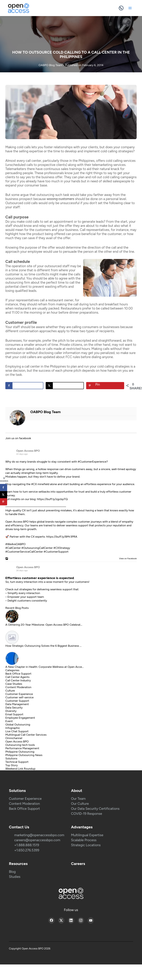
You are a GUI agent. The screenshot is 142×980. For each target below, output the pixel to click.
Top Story (12, 765)
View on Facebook (127, 558)
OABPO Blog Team (51, 65)
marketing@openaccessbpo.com (39, 835)
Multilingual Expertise (87, 835)
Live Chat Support (17, 731)
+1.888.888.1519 (27, 845)
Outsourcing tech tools (20, 745)
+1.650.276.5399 (27, 850)
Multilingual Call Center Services (26, 735)
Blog (12, 872)
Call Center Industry (18, 680)
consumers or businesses (101, 327)
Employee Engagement (20, 718)
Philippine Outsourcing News (24, 755)
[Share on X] (65, 386)
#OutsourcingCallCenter (37, 548)
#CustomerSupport (56, 552)
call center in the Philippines (45, 366)
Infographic (13, 728)
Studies (15, 877)
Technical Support (17, 762)
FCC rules (73, 357)
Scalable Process (84, 840)
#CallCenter (13, 548)
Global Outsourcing (18, 725)
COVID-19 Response (87, 814)
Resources (18, 864)
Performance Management (22, 748)
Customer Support (17, 701)
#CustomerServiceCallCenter (24, 552)
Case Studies (14, 684)
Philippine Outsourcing (20, 752)
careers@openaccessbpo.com (37, 840)
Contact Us (19, 827)
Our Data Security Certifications (95, 809)
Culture (10, 691)
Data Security (14, 708)
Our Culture (80, 804)
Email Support (14, 714)
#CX (34, 484)
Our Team (78, 799)
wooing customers (60, 199)
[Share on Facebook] (24, 386)
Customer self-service (19, 697)
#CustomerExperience (92, 462)
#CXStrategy (62, 548)
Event (9, 721)
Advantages (82, 827)
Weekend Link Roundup (20, 769)
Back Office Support (18, 674)
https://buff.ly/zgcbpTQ (52, 499)
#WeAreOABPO (15, 544)
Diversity (11, 711)
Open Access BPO (28, 451)
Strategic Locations (86, 845)
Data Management (17, 704)
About (77, 791)
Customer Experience (19, 694)
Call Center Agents (17, 677)
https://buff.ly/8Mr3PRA (62, 537)
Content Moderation (18, 687)
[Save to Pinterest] (105, 386)
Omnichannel (14, 738)
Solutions (11, 758)
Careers (78, 864)
